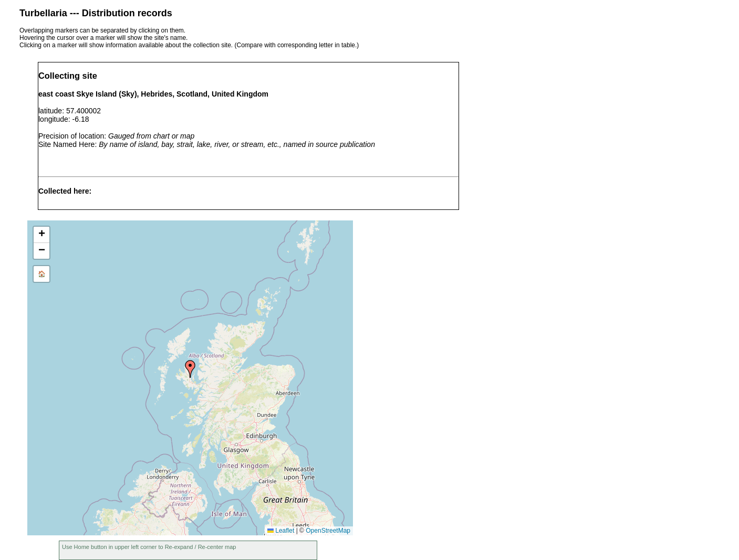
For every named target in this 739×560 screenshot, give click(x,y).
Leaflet (281, 531)
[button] (190, 369)
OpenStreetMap (328, 531)
